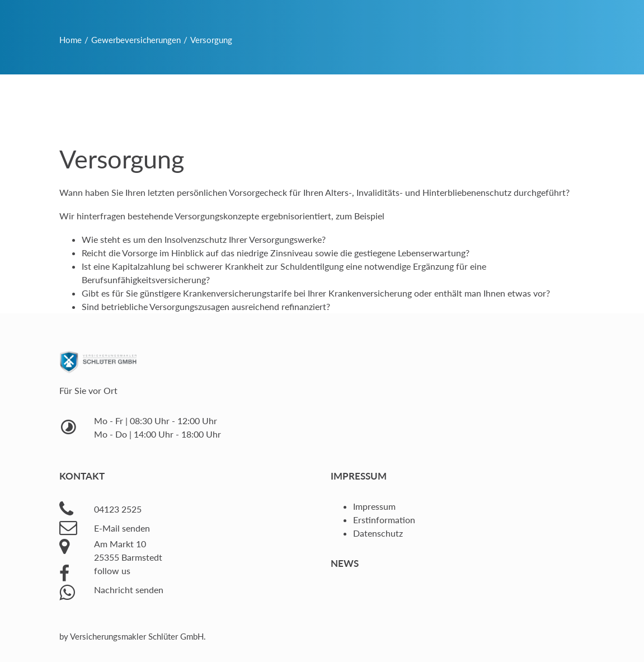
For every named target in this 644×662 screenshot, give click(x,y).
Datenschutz (378, 533)
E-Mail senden (122, 528)
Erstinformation (384, 520)
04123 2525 (118, 509)
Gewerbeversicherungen (136, 40)
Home (70, 40)
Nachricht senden (129, 590)
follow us (112, 571)
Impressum (374, 506)
